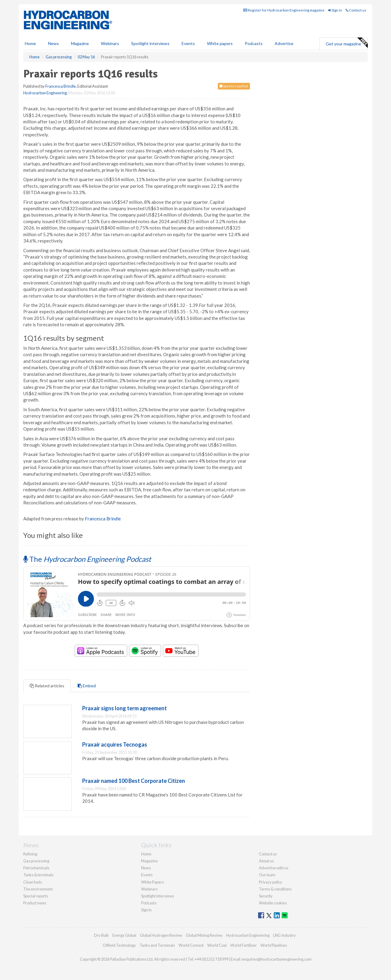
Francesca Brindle (61, 86)
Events (188, 43)
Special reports (36, 896)
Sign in (335, 10)
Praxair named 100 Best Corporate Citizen (134, 781)
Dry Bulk (101, 935)
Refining (30, 854)
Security (266, 896)
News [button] (53, 43)
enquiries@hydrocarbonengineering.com (277, 959)
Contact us (356, 10)
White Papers (152, 882)
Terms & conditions (275, 889)
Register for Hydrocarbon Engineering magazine (284, 10)
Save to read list (234, 86)
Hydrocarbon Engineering (45, 93)
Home (30, 43)
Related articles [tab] (47, 686)
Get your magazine (347, 43)
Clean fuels (33, 882)
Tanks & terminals (38, 875)
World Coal (217, 945)
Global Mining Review (204, 935)
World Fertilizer (244, 945)
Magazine (80, 43)
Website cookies (273, 903)
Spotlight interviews (150, 43)
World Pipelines (274, 945)
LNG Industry (284, 935)
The (87, 559)
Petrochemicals (36, 868)
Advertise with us (274, 868)
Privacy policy (271, 882)
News (146, 868)
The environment (38, 889)
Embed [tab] (87, 686)
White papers (220, 43)
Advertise (284, 43)
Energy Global (124, 935)
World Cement (191, 945)
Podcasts (254, 43)
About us (266, 861)
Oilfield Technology (119, 945)
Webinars (110, 43)
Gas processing (36, 861)
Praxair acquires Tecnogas (115, 744)
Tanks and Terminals (157, 945)
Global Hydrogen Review (161, 935)
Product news (35, 903)
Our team (267, 875)
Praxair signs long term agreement (124, 708)
